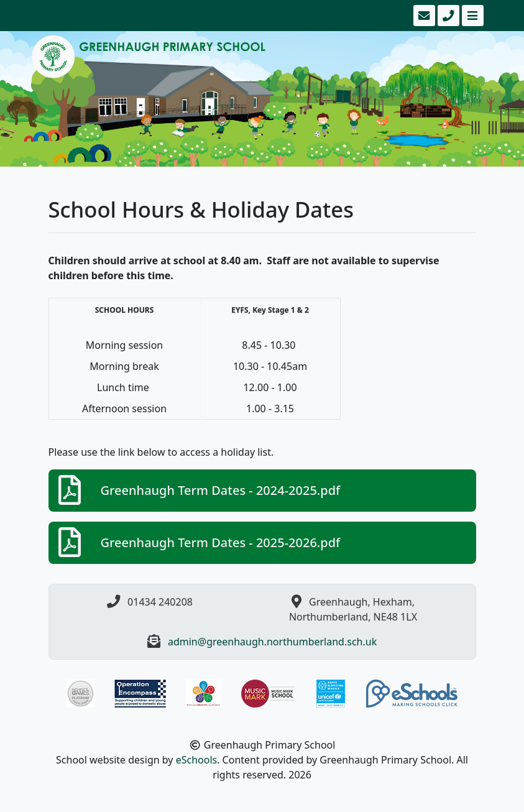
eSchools (197, 760)
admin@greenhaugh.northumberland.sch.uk (272, 642)
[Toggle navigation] (471, 16)
